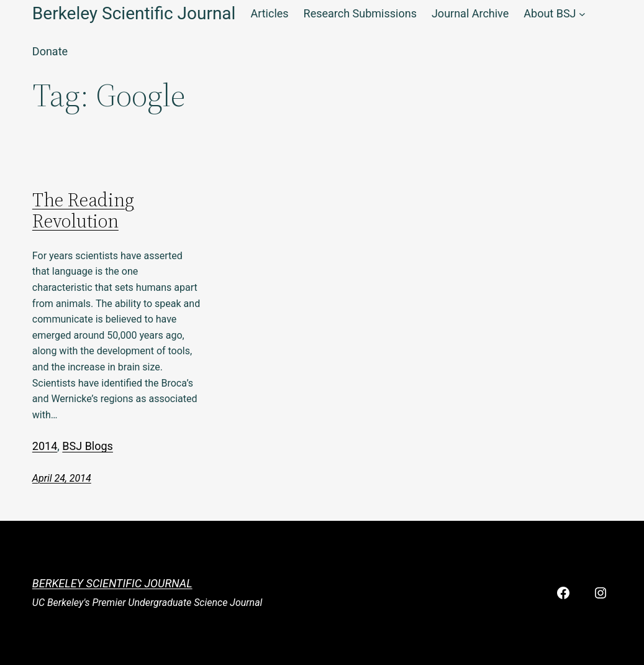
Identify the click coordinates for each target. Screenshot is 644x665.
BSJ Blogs (88, 446)
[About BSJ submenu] (582, 14)
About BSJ (550, 13)
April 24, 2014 (62, 478)
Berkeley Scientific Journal (112, 583)
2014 (45, 446)
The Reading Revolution (83, 211)
